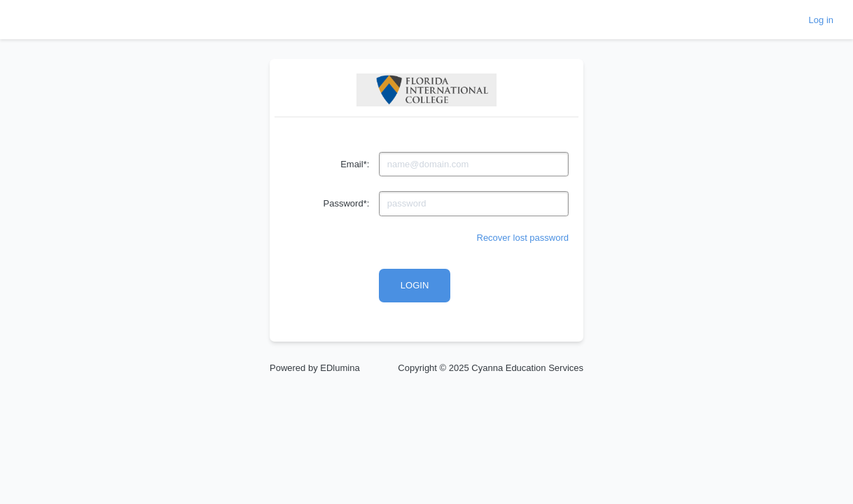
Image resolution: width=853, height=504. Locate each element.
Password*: (347, 203)
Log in (821, 20)
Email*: (355, 164)
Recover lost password (523, 238)
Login (415, 285)
